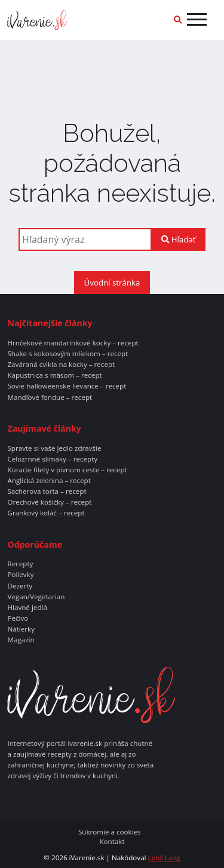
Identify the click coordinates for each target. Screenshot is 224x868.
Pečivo (18, 618)
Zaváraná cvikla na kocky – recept (61, 365)
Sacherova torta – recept (47, 491)
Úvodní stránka (112, 283)
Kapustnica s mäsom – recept (54, 375)
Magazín (21, 640)
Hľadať (178, 239)
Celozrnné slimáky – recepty (52, 459)
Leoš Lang (164, 858)
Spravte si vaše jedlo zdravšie (54, 448)
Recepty (20, 564)
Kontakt (112, 842)
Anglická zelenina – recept (49, 481)
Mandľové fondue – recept (50, 397)
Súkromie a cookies (110, 832)
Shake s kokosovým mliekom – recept (67, 354)
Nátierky (21, 629)
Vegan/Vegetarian (36, 597)
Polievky (20, 575)
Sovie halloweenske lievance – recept (67, 386)
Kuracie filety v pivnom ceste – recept (67, 470)
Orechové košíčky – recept (49, 502)
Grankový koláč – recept (46, 513)
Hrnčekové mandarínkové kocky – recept (73, 343)
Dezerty (20, 586)
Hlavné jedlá (27, 608)
